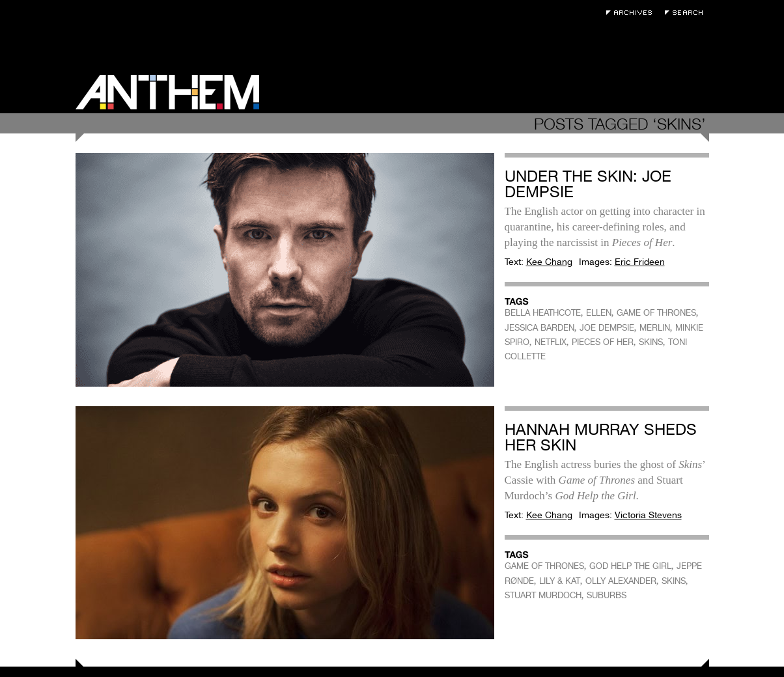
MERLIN (655, 328)
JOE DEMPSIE (607, 328)
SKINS (651, 342)
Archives (632, 13)
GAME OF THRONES (656, 313)
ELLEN (599, 313)
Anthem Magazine (167, 92)
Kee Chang (549, 262)
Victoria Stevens (648, 515)
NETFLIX (551, 342)
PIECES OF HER (603, 342)
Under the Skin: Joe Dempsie (588, 184)
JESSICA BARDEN (539, 328)
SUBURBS (607, 595)
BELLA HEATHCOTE (543, 313)
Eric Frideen (640, 262)
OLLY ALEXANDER (621, 581)
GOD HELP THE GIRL (630, 566)
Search (687, 13)
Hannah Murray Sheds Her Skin (601, 437)
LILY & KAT (560, 581)
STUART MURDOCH (543, 595)
